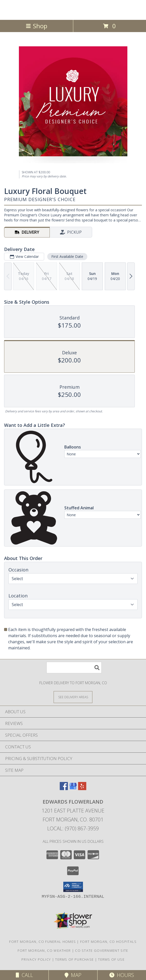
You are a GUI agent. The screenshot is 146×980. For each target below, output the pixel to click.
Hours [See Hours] (122, 975)
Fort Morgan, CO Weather (44, 950)
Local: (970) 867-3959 (73, 828)
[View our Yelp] (82, 788)
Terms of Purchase (74, 959)
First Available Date (67, 256)
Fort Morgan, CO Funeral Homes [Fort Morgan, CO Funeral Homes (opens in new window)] (42, 942)
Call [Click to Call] (24, 975)
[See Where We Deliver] (73, 697)
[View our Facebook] (64, 788)
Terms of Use (111, 959)
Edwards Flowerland (73, 9)
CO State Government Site (102, 950)
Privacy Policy (36, 959)
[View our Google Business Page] (73, 788)
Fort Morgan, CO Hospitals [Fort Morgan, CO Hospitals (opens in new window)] (108, 942)
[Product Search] (74, 668)
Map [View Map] (73, 975)
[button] (73, 887)
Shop (36, 26)
